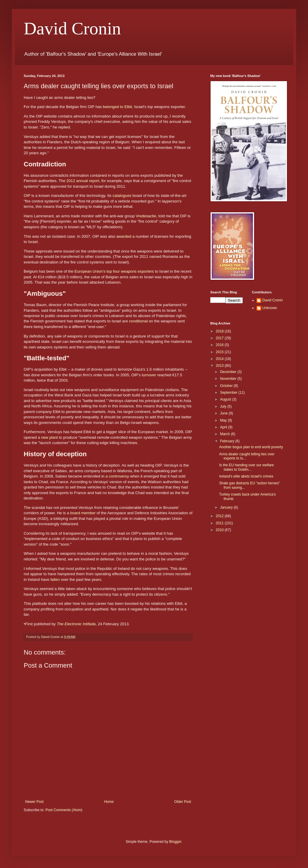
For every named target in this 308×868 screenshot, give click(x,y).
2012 (220, 516)
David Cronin (72, 28)
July (224, 406)
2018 (220, 331)
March (226, 434)
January (227, 507)
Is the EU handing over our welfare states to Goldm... (247, 467)
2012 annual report (83, 181)
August (226, 399)
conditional (138, 321)
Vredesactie (146, 216)
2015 (220, 352)
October (227, 386)
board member (83, 513)
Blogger (175, 842)
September (229, 393)
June (224, 413)
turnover (149, 375)
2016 (220, 345)
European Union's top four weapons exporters (114, 271)
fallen (55, 580)
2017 (220, 338)
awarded (124, 236)
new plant (49, 437)
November (229, 379)
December (229, 372)
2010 (220, 530)
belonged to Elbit (117, 107)
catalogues (122, 196)
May (224, 420)
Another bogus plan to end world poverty (251, 447)
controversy (119, 476)
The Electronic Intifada (76, 624)
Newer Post (34, 802)
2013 (220, 366)
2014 (220, 359)
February (228, 441)
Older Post (183, 802)
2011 (220, 523)
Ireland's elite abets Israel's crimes (246, 476)
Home (109, 802)
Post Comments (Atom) (64, 810)
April (224, 427)
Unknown (270, 308)
